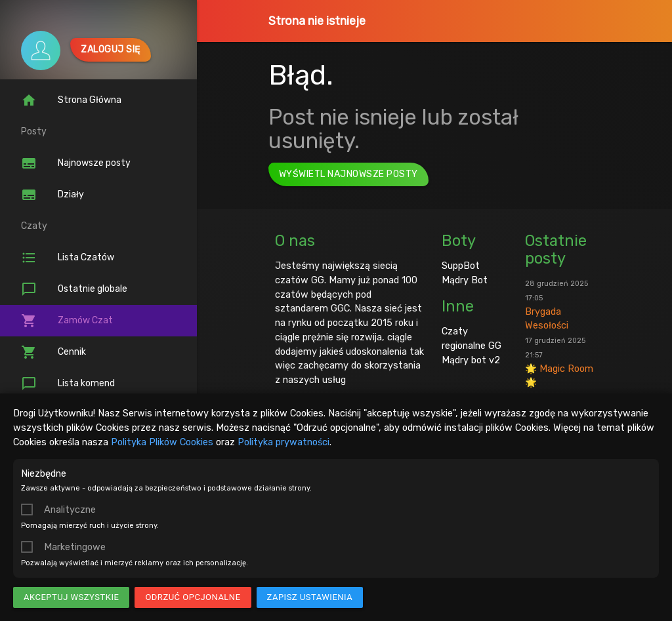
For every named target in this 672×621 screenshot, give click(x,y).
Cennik (53, 352)
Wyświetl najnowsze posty (348, 174)
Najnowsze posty (76, 163)
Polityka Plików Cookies (162, 442)
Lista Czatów (68, 258)
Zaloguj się (111, 50)
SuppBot (461, 266)
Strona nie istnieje (317, 21)
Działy (52, 195)
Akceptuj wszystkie (71, 597)
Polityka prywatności (283, 442)
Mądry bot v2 (471, 360)
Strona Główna (71, 100)
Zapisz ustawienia (310, 597)
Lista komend (68, 384)
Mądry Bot (465, 280)
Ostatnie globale (74, 289)
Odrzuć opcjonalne (193, 597)
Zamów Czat (67, 321)
